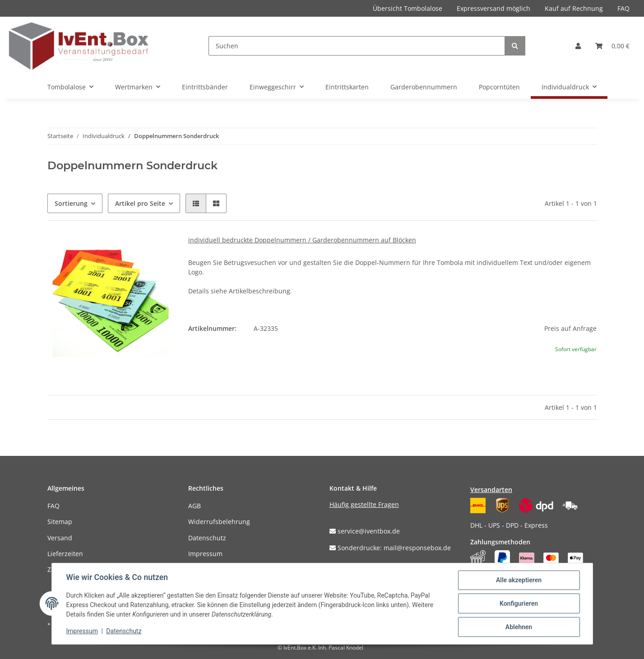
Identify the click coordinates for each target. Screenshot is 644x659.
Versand (60, 538)
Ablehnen (519, 627)
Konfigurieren (519, 603)
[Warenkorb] (612, 46)
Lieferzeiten (65, 554)
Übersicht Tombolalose (408, 8)
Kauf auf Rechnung (574, 8)
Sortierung (71, 203)
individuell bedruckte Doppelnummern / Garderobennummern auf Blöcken (302, 240)
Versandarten (491, 490)
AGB (195, 506)
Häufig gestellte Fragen (364, 504)
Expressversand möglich (493, 8)
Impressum (205, 554)
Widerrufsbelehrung (219, 522)
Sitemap (60, 522)
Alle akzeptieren (519, 580)
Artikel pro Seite (140, 203)
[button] (578, 46)
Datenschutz (207, 538)
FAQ (623, 8)
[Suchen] (357, 46)
